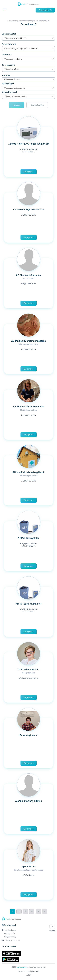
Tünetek (6, 75)
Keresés (17, 105)
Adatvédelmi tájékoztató (29, 971)
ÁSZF (29, 975)
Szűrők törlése (37, 105)
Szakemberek (9, 44)
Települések (8, 65)
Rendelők (7, 55)
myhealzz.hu (22, 967)
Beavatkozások (10, 92)
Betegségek (8, 84)
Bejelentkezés (45, 10)
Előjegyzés (29, 172)
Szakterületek (9, 34)
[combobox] (29, 38)
